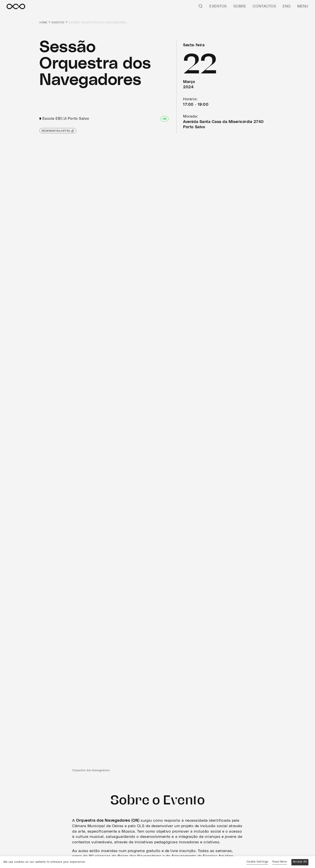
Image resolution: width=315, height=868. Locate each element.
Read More (279, 862)
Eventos (218, 6)
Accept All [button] (299, 862)
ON (164, 119)
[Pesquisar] (201, 6)
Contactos (265, 6)
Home (44, 23)
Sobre (240, 6)
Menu (303, 6)
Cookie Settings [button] (256, 862)
